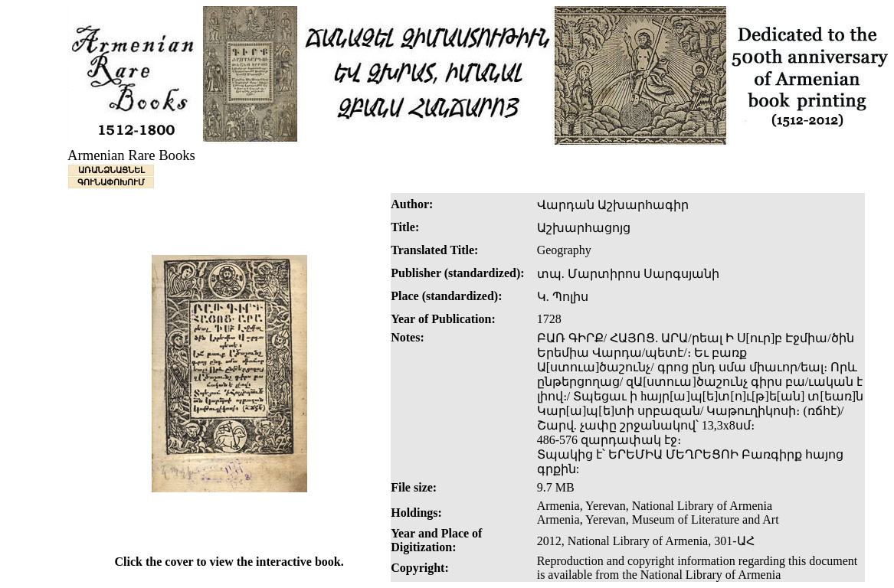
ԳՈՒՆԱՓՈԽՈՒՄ (111, 182)
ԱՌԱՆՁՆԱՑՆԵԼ (111, 170)
